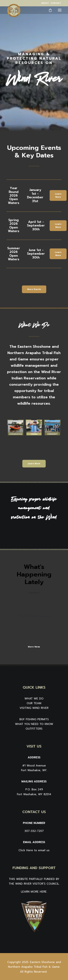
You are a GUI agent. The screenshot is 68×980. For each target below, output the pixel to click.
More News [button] (34, 647)
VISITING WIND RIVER (34, 708)
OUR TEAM (34, 703)
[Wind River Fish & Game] (14, 10)
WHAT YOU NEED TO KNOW (34, 724)
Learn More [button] (58, 196)
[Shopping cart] (49, 10)
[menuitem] (45, 3)
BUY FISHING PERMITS (34, 719)
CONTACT (56, 3)
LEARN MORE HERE (34, 892)
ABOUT (45, 3)
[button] (60, 10)
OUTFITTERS (34, 729)
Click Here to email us (34, 850)
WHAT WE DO (34, 699)
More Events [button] (34, 289)
